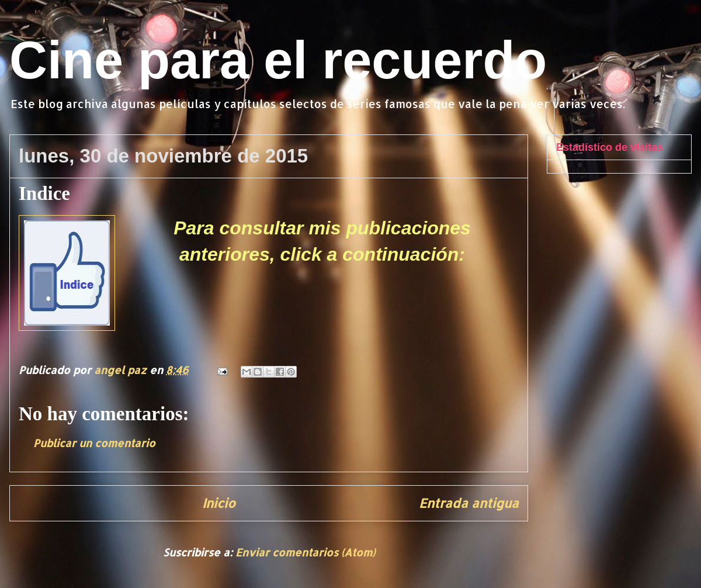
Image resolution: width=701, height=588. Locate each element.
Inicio (219, 503)
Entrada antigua (469, 503)
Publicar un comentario (94, 443)
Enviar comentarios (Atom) (305, 552)
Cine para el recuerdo (278, 60)
